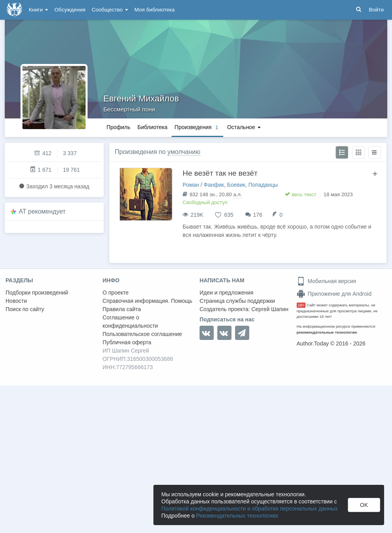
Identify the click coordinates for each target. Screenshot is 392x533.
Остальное (244, 127)
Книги (38, 10)
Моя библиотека (155, 10)
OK (364, 505)
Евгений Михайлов (141, 99)
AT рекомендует (42, 211)
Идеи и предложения (227, 293)
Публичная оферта (127, 342)
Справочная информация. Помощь (147, 301)
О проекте (116, 293)
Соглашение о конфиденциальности (130, 322)
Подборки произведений (37, 293)
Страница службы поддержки (237, 301)
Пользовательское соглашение (142, 334)
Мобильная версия (326, 281)
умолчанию (184, 152)
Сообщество (110, 10)
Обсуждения (70, 10)
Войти (376, 10)
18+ (301, 305)
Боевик (236, 185)
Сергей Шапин (270, 309)
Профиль (118, 127)
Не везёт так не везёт (220, 173)
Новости (16, 301)
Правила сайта (122, 309)
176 (258, 215)
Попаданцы (263, 185)
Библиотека (152, 127)
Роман (191, 185)
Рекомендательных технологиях (237, 516)
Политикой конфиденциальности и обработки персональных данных (249, 509)
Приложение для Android (334, 294)
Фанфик (214, 185)
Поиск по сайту (25, 309)
